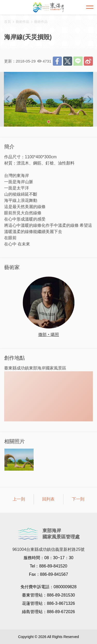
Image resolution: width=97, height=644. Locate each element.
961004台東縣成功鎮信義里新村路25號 (48, 549)
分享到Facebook (57, 61)
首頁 (8, 22)
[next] (89, 99)
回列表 (48, 499)
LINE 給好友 (78, 61)
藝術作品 (41, 22)
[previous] (8, 99)
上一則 (19, 499)
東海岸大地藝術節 (49, 7)
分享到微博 (88, 61)
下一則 (78, 499)
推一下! (68, 61)
